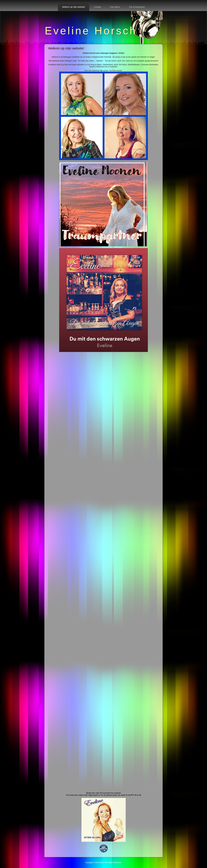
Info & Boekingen (137, 7)
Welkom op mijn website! (74, 7)
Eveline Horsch (91, 31)
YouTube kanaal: (103, 115)
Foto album (115, 7)
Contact (97, 7)
